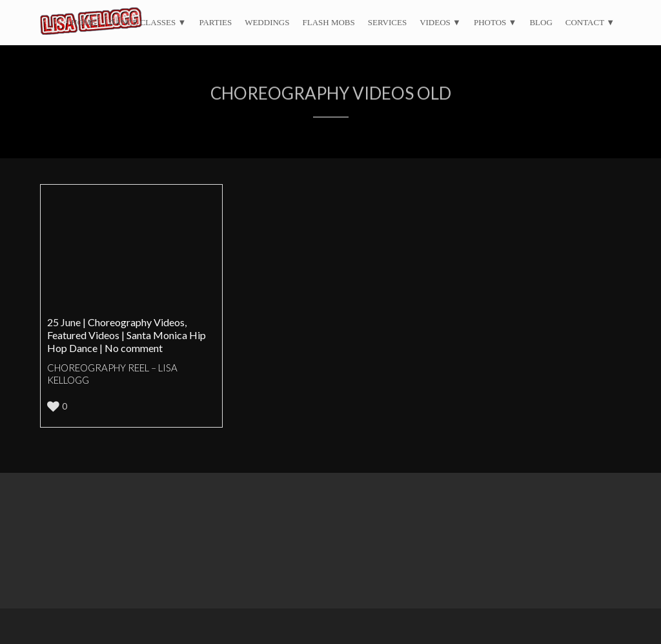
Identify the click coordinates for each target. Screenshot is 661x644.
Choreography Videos (136, 322)
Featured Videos (83, 335)
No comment (134, 348)
